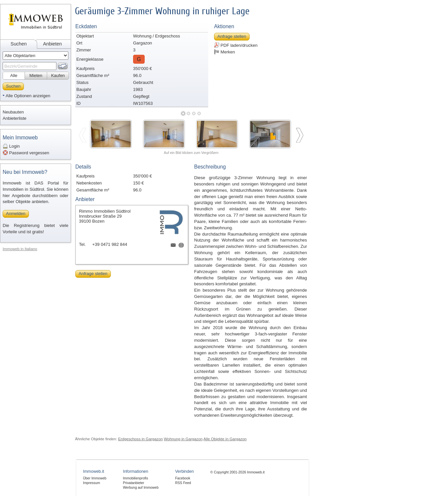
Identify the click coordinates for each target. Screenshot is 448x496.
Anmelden (16, 213)
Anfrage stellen (232, 36)
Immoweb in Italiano (20, 249)
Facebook (183, 478)
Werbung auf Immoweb (141, 488)
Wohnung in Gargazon (183, 439)
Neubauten (13, 112)
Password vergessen (26, 153)
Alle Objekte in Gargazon (225, 439)
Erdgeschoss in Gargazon (140, 439)
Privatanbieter (133, 483)
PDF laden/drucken (236, 45)
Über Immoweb (95, 478)
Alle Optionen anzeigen (28, 96)
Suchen (19, 44)
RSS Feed (183, 483)
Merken (224, 52)
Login (11, 146)
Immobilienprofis (135, 478)
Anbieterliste (15, 118)
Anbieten (52, 44)
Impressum (91, 483)
